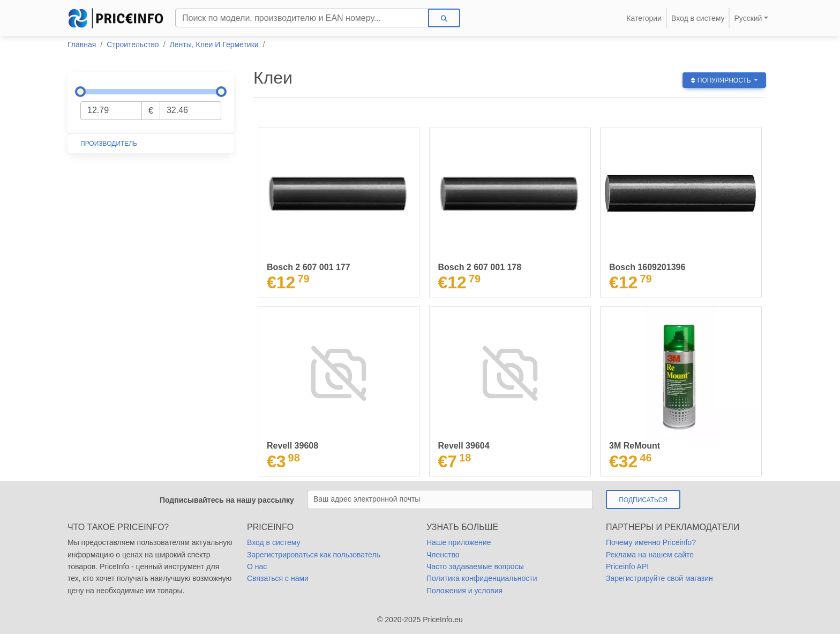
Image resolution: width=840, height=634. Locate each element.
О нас (257, 566)
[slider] (80, 92)
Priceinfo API (627, 566)
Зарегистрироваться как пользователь (314, 555)
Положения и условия (464, 591)
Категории (644, 18)
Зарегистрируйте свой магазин (659, 578)
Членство (443, 555)
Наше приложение (459, 542)
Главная (82, 44)
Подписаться (643, 500)
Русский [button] (748, 18)
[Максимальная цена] (190, 111)
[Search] (302, 18)
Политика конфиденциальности (482, 578)
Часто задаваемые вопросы (475, 566)
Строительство (133, 44)
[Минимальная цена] (111, 111)
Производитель (109, 144)
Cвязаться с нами (278, 578)
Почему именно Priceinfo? (651, 542)
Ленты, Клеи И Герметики (214, 44)
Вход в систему (698, 18)
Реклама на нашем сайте (650, 555)
